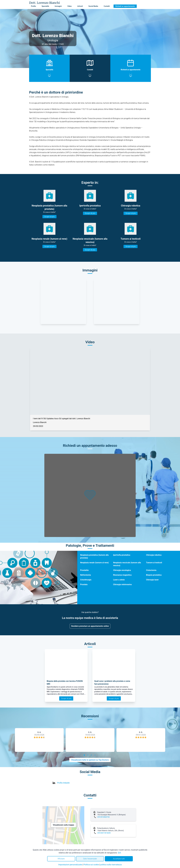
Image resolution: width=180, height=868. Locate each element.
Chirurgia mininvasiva (122, 584)
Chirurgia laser (152, 580)
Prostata (84, 584)
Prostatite (84, 570)
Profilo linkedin (63, 783)
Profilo (33, 6)
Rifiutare (61, 859)
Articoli (80, 6)
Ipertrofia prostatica (122, 555)
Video (70, 6)
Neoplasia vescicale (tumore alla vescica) (127, 564)
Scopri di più (49, 217)
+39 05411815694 (104, 833)
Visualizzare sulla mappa (63, 825)
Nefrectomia (85, 575)
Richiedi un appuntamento (125, 6)
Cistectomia (151, 570)
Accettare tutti (119, 859)
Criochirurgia (86, 580)
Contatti (107, 6)
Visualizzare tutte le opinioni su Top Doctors (90, 760)
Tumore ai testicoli (154, 563)
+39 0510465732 (103, 817)
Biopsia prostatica (154, 575)
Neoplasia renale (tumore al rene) (94, 563)
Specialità (45, 6)
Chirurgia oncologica (122, 570)
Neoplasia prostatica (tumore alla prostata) (94, 556)
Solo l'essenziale (90, 859)
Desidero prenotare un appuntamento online (90, 626)
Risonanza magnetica (122, 575)
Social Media (93, 6)
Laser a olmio (119, 580)
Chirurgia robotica (154, 555)
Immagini (58, 6)
